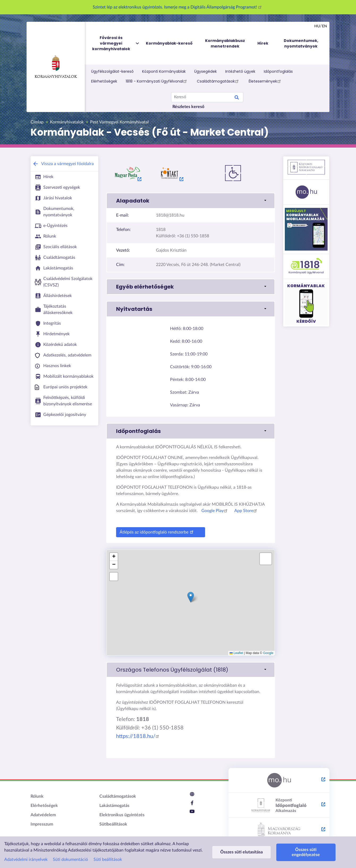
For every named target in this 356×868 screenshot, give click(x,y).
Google (268, 653)
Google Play (215, 511)
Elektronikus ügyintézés (122, 815)
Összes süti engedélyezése (305, 852)
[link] (191, 670)
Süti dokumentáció (70, 860)
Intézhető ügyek (240, 71)
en (325, 26)
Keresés (237, 98)
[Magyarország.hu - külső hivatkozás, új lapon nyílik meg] (279, 780)
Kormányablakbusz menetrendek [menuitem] (225, 43)
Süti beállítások (108, 860)
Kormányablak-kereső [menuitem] (169, 43)
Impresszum (42, 824)
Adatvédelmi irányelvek (26, 860)
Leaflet (236, 653)
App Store (246, 511)
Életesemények (266, 81)
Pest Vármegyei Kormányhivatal (119, 122)
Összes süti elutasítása (241, 852)
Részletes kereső (188, 107)
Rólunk (37, 796)
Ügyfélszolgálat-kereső (112, 71)
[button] (191, 201)
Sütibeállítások (113, 824)
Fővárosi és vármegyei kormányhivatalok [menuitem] (116, 43)
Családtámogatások (219, 81)
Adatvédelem (43, 815)
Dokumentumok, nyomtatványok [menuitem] (301, 43)
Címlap (37, 122)
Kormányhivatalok (56, 67)
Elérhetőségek (104, 81)
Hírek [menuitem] (263, 43)
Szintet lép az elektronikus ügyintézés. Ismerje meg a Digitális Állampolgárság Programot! (178, 7)
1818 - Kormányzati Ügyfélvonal (157, 81)
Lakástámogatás (114, 806)
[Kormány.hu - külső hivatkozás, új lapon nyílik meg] (279, 830)
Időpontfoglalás (278, 71)
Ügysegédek (205, 71)
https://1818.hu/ (138, 736)
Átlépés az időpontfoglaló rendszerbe (157, 532)
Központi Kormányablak (164, 71)
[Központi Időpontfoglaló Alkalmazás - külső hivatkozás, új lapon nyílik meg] (279, 805)
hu (317, 26)
